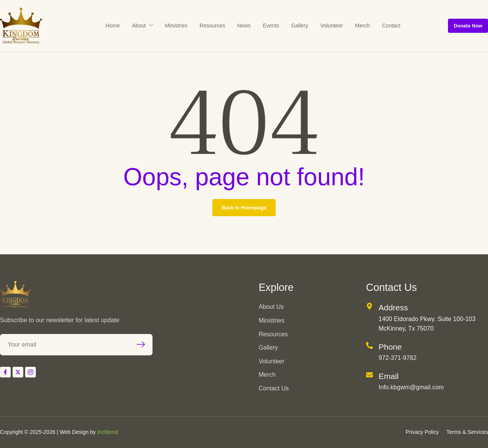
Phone (390, 347)
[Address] (369, 306)
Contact (369, 26)
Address (393, 307)
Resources (218, 26)
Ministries (186, 26)
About (157, 26)
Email (389, 376)
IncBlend (108, 432)
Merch (345, 26)
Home (132, 26)
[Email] (369, 375)
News (245, 26)
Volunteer (319, 26)
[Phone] (369, 345)
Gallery (292, 26)
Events (267, 26)
